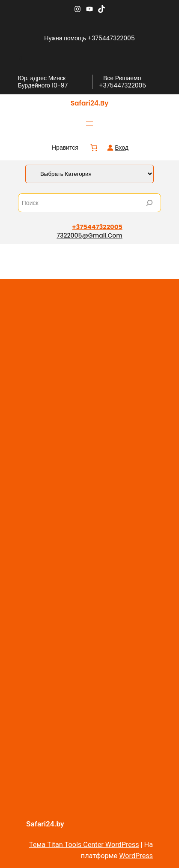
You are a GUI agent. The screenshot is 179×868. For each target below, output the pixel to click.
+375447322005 (111, 38)
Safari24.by (90, 103)
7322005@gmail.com (89, 235)
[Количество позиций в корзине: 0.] (94, 148)
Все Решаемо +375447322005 (122, 82)
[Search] (149, 203)
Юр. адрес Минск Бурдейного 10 (42, 82)
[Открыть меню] (89, 124)
